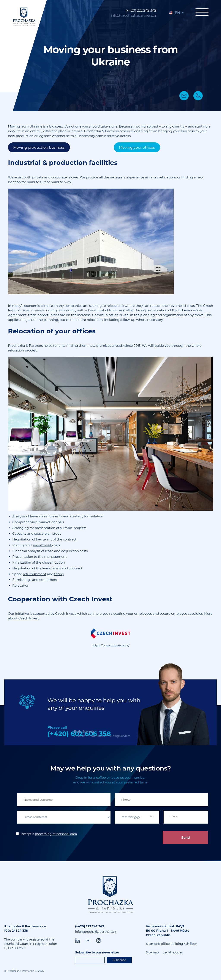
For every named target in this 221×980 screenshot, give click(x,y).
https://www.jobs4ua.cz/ (110, 645)
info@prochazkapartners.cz (134, 15)
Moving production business (39, 147)
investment (43, 545)
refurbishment (35, 574)
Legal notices (173, 952)
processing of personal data (56, 834)
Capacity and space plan (32, 533)
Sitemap (152, 952)
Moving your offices (137, 147)
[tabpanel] (110, 56)
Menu (202, 12)
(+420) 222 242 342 (141, 10)
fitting (59, 574)
